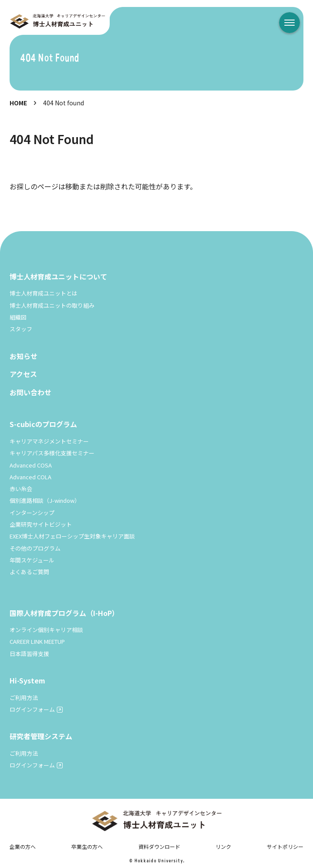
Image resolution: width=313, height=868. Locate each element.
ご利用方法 (24, 698)
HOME (18, 103)
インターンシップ (32, 513)
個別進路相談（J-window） (45, 500)
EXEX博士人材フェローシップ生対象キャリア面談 (72, 536)
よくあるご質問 (29, 572)
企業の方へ (23, 846)
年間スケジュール (32, 560)
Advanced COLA (30, 477)
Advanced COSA (31, 465)
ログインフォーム (32, 709)
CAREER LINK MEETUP (37, 641)
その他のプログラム (35, 548)
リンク (223, 846)
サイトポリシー (285, 846)
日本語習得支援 (29, 654)
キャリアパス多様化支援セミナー (52, 453)
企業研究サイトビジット (41, 524)
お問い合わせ (30, 392)
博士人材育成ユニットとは (44, 293)
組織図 (18, 317)
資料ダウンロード (159, 846)
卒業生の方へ (87, 846)
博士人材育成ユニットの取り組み (52, 305)
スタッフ (21, 329)
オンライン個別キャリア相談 (46, 630)
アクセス (23, 374)
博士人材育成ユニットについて (58, 276)
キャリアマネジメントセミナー (49, 441)
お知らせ (24, 356)
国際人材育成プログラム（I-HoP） (64, 613)
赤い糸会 (21, 489)
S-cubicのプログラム (43, 424)
